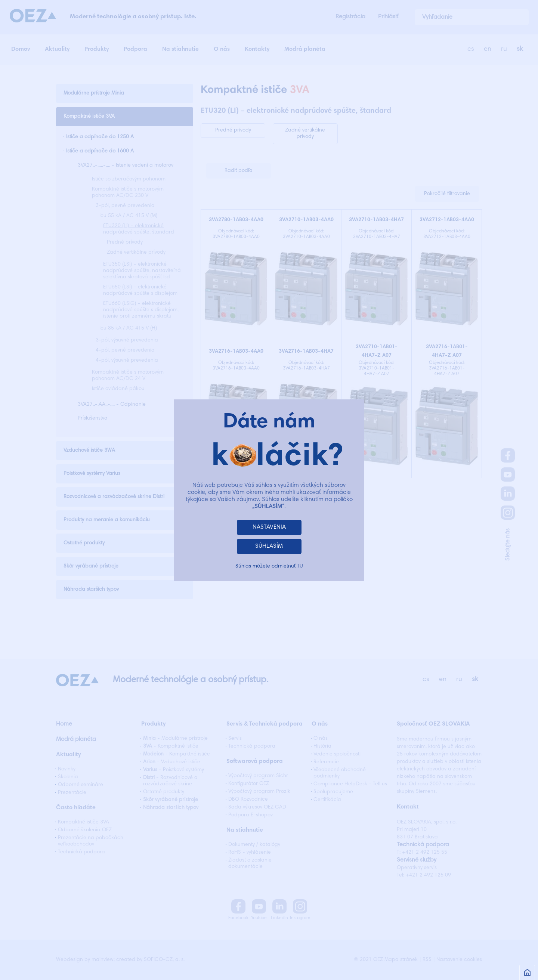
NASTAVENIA (269, 527)
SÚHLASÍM (269, 546)
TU (300, 566)
